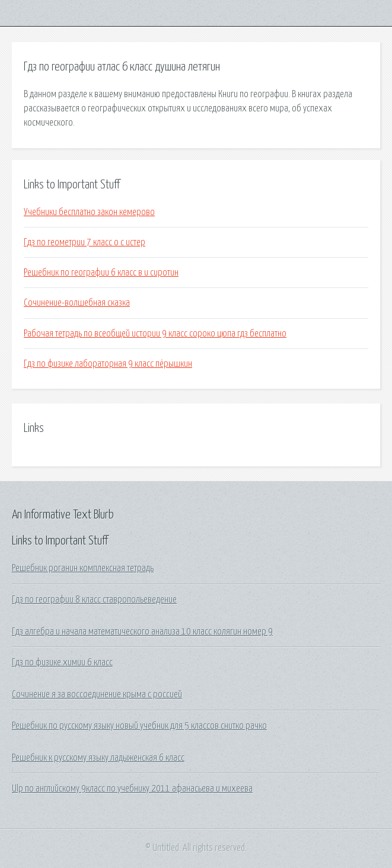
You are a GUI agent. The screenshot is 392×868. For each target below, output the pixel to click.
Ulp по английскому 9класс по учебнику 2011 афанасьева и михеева (132, 789)
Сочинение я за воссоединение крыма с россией (97, 694)
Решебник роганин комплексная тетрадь (83, 568)
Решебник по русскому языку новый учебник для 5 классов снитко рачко (139, 726)
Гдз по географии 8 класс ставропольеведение (94, 600)
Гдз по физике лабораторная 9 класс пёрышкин (108, 364)
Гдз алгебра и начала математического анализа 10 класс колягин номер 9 (142, 632)
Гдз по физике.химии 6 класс (62, 662)
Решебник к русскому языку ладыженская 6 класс (98, 758)
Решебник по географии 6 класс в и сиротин (101, 273)
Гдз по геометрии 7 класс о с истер (85, 242)
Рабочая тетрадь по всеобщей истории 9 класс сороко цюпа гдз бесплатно (155, 334)
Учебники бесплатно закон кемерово (89, 212)
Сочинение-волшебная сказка (77, 303)
